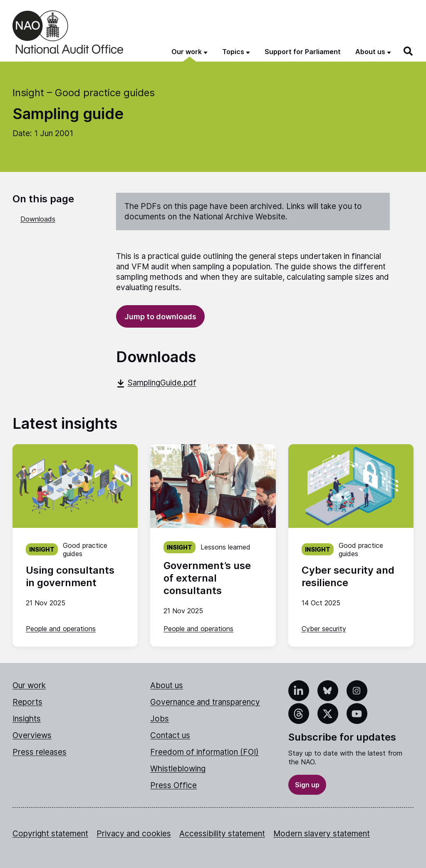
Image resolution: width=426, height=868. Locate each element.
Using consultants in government (70, 576)
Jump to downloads (160, 317)
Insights (27, 719)
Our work (29, 685)
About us (167, 685)
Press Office (173, 785)
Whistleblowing (178, 769)
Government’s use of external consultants (207, 578)
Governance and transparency (205, 702)
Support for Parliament (303, 52)
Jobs (160, 719)
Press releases (40, 752)
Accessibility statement (222, 834)
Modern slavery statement (322, 834)
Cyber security (324, 629)
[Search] (409, 51)
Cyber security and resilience (348, 576)
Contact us (170, 735)
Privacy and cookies (134, 834)
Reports (27, 702)
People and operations (61, 629)
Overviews (32, 735)
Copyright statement (50, 834)
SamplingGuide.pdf (156, 383)
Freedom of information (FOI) (204, 752)
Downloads (38, 219)
